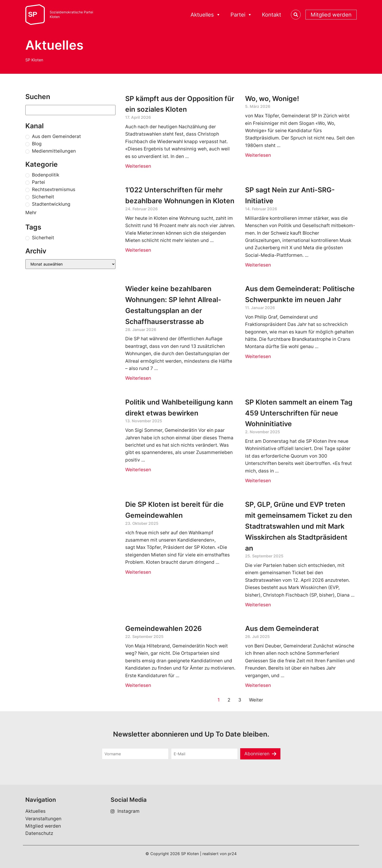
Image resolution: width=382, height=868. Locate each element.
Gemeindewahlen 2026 (163, 628)
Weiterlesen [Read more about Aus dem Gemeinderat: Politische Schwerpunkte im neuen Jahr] (258, 356)
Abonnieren (257, 754)
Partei (241, 15)
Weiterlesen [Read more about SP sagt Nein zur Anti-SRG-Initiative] (258, 265)
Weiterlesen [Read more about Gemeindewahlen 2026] (138, 685)
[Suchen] (70, 110)
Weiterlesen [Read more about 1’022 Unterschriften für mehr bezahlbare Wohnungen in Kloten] (138, 250)
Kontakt (272, 15)
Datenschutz (39, 833)
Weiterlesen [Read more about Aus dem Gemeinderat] (258, 685)
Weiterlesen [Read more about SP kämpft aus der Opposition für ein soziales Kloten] (138, 166)
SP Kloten (34, 60)
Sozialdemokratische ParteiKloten (71, 14)
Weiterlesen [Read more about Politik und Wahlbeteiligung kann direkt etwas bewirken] (138, 470)
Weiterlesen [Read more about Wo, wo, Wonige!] (258, 155)
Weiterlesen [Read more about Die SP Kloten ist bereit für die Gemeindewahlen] (138, 572)
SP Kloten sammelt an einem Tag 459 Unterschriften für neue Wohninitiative (299, 413)
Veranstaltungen (43, 819)
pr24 (232, 854)
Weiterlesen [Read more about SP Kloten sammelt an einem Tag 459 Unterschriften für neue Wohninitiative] (258, 481)
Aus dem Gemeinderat (282, 628)
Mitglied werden (331, 15)
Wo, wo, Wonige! (272, 99)
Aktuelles (206, 15)
